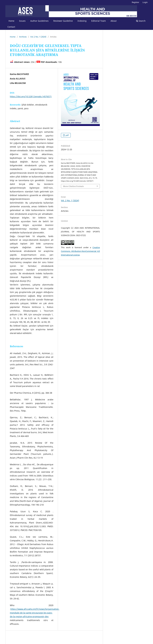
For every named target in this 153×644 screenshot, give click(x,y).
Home (11, 21)
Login (145, 2)
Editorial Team (99, 21)
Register (135, 2)
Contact (11, 27)
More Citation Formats (73, 186)
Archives (23, 37)
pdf (67, 135)
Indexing (82, 21)
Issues (22, 21)
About (114, 21)
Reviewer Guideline (63, 21)
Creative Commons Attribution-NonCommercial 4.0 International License (80, 251)
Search (141, 21)
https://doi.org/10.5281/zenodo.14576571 (31, 96)
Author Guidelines (39, 21)
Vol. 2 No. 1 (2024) (38, 37)
